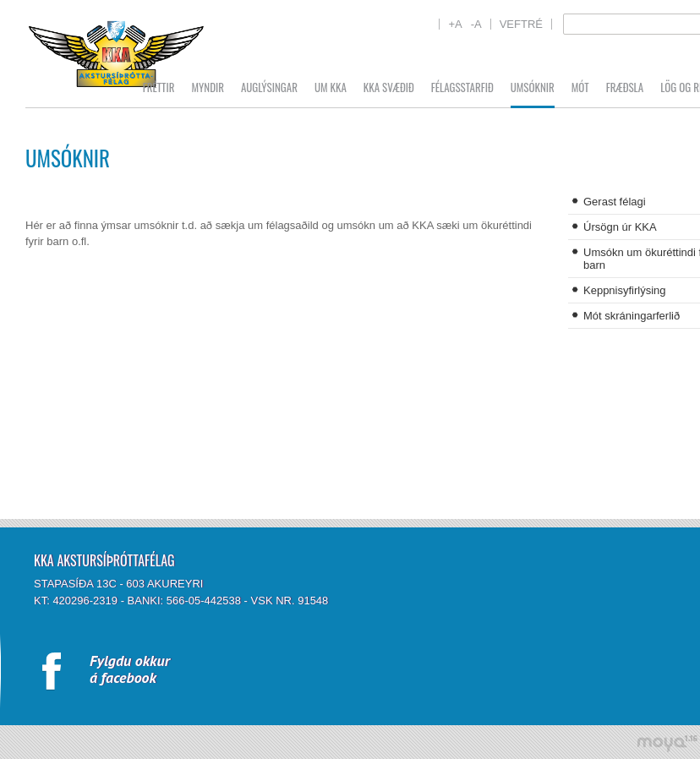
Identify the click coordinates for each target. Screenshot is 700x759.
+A (455, 24)
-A (476, 24)
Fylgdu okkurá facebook (130, 669)
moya (667, 743)
